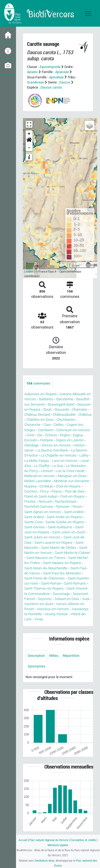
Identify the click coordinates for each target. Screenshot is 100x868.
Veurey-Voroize (56, 614)
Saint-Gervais (35, 527)
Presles (30, 501)
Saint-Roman (51, 583)
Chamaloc (80, 409)
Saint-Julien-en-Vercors (42, 537)
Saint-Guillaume (60, 527)
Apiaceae (62, 72)
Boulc (48, 409)
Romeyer (63, 507)
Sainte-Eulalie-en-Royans (65, 522)
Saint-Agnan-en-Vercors (43, 512)
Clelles (59, 425)
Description (36, 656)
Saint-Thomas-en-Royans (44, 588)
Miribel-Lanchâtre (38, 481)
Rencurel (45, 501)
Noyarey (30, 486)
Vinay (39, 619)
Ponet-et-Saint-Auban (41, 496)
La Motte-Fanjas (37, 461)
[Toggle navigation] (88, 14)
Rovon (77, 507)
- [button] (29, 148)
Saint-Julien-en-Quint (69, 532)
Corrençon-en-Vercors (73, 430)
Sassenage (61, 594)
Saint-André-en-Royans (64, 517)
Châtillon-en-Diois (40, 420)
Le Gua (58, 466)
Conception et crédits (83, 840)
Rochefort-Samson (39, 507)
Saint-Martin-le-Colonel (73, 553)
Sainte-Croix (33, 522)
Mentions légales (58, 845)
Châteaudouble (64, 415)
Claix (47, 425)
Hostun (79, 445)
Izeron (29, 450)
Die (40, 435)
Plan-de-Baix (75, 491)
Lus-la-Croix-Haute (70, 471)
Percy (44, 491)
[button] (29, 141)
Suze (86, 599)
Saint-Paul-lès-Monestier (62, 573)
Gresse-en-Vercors (56, 445)
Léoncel (47, 471)
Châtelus (85, 415)
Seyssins (45, 599)
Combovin (46, 430)
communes (38, 383)
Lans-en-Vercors (65, 461)
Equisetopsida (50, 67)
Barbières (46, 399)
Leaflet (29, 271)
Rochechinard (65, 501)
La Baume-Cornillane (52, 450)
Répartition (71, 656)
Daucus (65, 82)
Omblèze (46, 486)
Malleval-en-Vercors (40, 476)
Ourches (31, 491)
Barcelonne (65, 399)
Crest (30, 435)
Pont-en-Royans (73, 496)
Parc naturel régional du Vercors (49, 840)
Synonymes (37, 666)
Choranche (32, 425)
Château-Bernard (37, 415)
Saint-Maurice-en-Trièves (46, 558)
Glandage (31, 445)
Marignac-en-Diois (72, 476)
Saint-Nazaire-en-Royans (62, 563)
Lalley (84, 455)
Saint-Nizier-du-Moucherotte (46, 568)
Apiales (32, 72)
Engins (65, 435)
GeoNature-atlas (45, 861)
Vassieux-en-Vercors (53, 609)
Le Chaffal (42, 466)
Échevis (51, 435)
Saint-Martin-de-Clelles (59, 548)
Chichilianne (66, 420)
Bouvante (62, 409)
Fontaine (47, 440)
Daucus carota (51, 87)
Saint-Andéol (74, 512)
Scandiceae (35, 82)
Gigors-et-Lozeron (70, 440)
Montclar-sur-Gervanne (71, 481)
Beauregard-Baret (61, 404)
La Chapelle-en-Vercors (59, 455)
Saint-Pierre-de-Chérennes (45, 578)
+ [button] (29, 134)
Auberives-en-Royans (41, 394)
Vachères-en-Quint (39, 604)
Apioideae (56, 77)
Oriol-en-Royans (68, 486)
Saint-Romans (75, 583)
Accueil (23, 840)
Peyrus (57, 491)
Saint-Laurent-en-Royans (53, 543)
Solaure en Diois (67, 599)
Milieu (54, 656)
